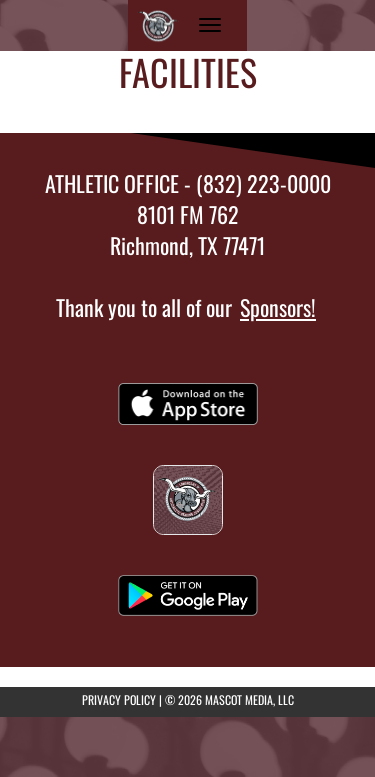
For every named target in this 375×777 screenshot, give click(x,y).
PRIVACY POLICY (119, 699)
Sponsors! (278, 307)
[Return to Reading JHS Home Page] (158, 25)
